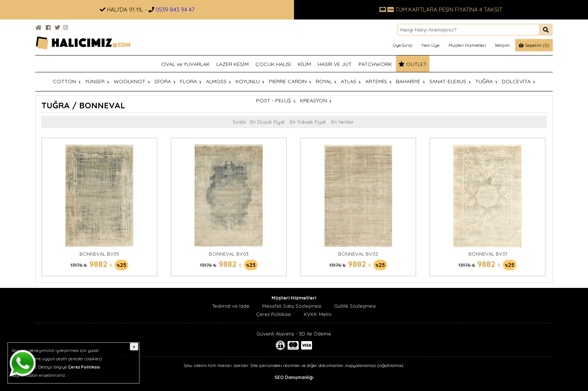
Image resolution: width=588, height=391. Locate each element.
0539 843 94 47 (175, 10)
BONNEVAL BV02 (358, 254)
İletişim (502, 45)
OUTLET (413, 64)
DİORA (165, 81)
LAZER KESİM (232, 64)
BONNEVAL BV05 (99, 254)
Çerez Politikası (274, 314)
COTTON (67, 81)
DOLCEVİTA (518, 81)
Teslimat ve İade (231, 306)
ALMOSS (218, 81)
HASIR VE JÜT (335, 64)
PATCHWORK (375, 64)
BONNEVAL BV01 (488, 254)
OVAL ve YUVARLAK (185, 64)
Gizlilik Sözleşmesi (355, 306)
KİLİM (304, 64)
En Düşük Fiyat (267, 122)
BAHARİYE (410, 81)
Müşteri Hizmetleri (467, 45)
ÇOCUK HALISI (273, 64)
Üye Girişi (403, 45)
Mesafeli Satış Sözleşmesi (292, 306)
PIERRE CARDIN (290, 81)
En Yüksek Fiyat (308, 122)
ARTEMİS (378, 81)
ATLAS (351, 81)
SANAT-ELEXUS (450, 81)
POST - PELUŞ (276, 100)
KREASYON (316, 100)
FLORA (191, 81)
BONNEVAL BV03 (229, 254)
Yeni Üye (430, 45)
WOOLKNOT (132, 81)
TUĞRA (486, 81)
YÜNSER (97, 81)
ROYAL (326, 81)
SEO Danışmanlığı (294, 377)
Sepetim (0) (534, 45)
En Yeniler (342, 122)
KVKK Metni (318, 314)
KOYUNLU (250, 81)
